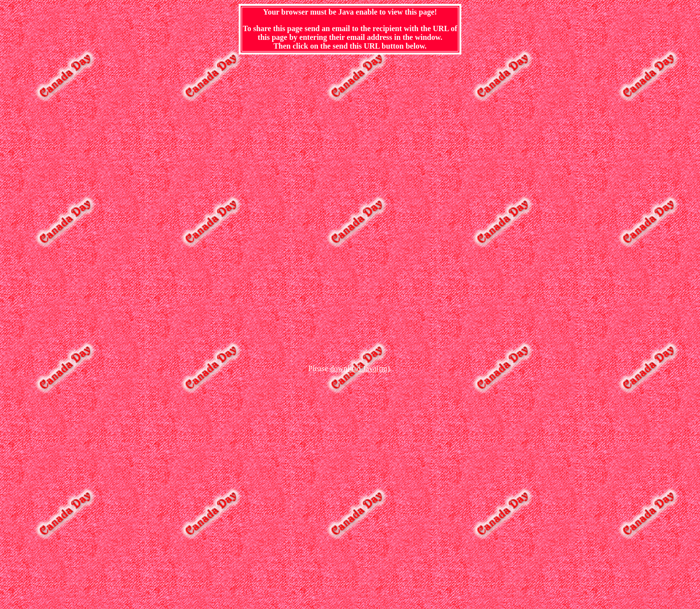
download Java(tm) (360, 368)
